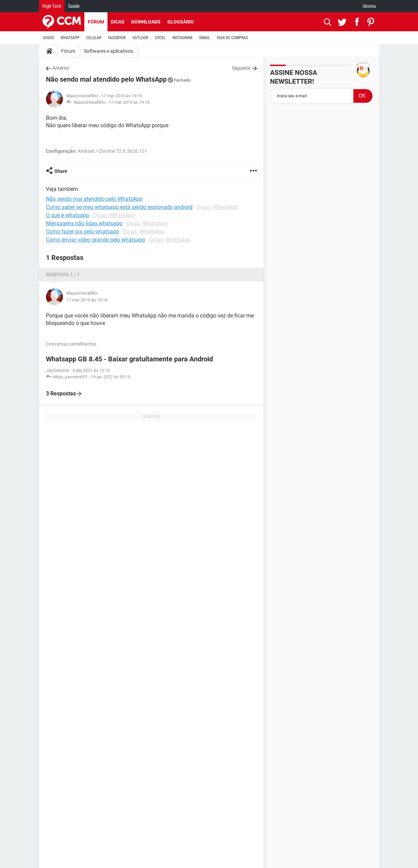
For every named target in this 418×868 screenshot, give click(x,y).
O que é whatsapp (68, 215)
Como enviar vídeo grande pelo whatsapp (96, 240)
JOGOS (48, 38)
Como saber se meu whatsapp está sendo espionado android (119, 207)
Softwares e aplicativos (108, 51)
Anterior (61, 68)
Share (61, 171)
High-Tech (52, 6)
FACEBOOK (117, 38)
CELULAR (94, 38)
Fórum (96, 22)
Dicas (118, 22)
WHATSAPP (70, 38)
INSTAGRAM (182, 38)
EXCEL (160, 38)
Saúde (74, 6)
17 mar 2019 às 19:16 (129, 102)
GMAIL (205, 38)
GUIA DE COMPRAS (232, 38)
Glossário (181, 22)
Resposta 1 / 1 (63, 275)
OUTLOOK (140, 38)
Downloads (146, 22)
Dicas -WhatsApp (217, 207)
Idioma (369, 6)
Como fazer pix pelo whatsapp (82, 232)
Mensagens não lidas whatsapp (84, 223)
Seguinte (241, 68)
